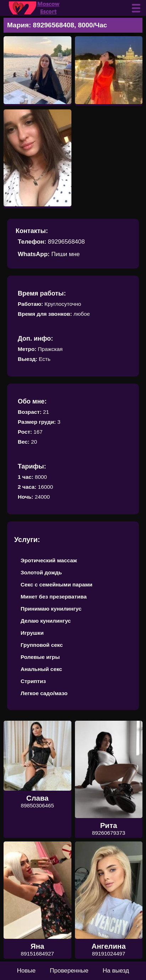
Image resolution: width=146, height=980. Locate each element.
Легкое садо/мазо (44, 693)
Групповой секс (42, 645)
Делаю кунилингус (46, 621)
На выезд (116, 971)
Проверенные (69, 971)
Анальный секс (41, 669)
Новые (26, 971)
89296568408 (66, 242)
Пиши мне (65, 254)
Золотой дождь (41, 572)
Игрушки (32, 633)
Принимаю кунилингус (51, 609)
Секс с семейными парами (56, 584)
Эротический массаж (49, 560)
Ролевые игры (40, 657)
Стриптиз (33, 681)
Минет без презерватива (54, 597)
